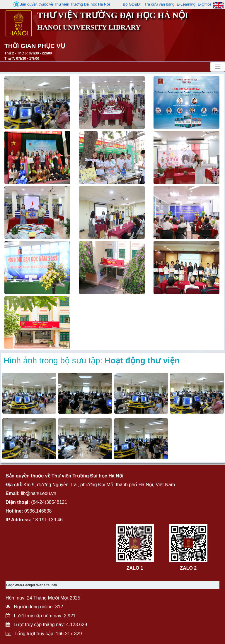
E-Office (205, 4)
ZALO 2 (188, 568)
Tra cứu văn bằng (159, 4)
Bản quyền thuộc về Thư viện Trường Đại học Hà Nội (62, 4)
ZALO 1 (135, 568)
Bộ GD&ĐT (132, 4)
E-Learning (186, 4)
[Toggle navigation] (218, 67)
